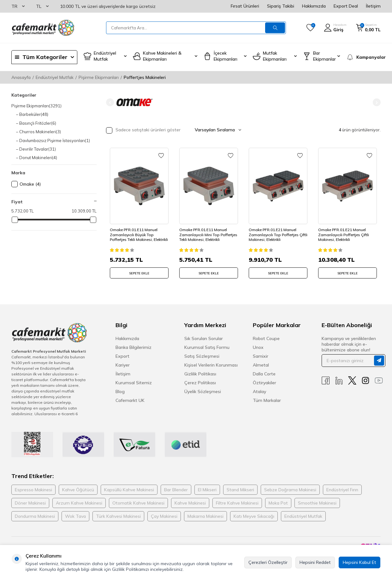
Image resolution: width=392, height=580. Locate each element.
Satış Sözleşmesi (202, 356)
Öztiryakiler (264, 382)
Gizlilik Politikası (200, 373)
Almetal (261, 364)
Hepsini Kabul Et (359, 562)
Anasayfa (21, 77)
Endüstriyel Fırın (342, 489)
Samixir (261, 356)
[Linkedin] (339, 380)
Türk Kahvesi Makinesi (118, 516)
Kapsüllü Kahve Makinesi (129, 489)
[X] (352, 380)
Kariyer (123, 364)
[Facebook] (326, 380)
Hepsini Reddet (315, 562)
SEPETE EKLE (139, 272)
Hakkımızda (314, 6)
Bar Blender (176, 489)
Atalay (259, 391)
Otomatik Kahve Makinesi (138, 502)
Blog (120, 391)
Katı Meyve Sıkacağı (254, 516)
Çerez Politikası (200, 382)
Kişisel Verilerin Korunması (211, 364)
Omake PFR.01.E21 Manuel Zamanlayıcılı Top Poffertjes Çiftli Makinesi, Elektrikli (275, 233)
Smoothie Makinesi (317, 502)
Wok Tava (75, 516)
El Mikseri (207, 489)
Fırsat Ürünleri (245, 6)
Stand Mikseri (240, 489)
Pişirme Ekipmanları (99, 77)
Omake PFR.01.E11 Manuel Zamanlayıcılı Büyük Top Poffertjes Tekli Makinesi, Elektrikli (135, 233)
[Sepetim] (368, 28)
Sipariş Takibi (281, 6)
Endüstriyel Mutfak (55, 77)
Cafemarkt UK (130, 400)
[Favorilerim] (310, 28)
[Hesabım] (335, 28)
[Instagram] (365, 380)
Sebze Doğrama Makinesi (290, 489)
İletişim (373, 6)
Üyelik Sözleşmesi (203, 391)
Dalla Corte (264, 373)
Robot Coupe (266, 338)
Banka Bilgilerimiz (134, 347)
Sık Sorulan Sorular (204, 338)
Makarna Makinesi (205, 516)
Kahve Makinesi (190, 502)
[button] (110, 102)
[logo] (43, 28)
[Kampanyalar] (363, 57)
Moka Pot (278, 502)
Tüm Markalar (267, 400)
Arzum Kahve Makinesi (79, 502)
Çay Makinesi (164, 516)
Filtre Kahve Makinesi (237, 502)
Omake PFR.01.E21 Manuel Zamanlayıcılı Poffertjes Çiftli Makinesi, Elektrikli (344, 233)
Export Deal (346, 6)
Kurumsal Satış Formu (207, 347)
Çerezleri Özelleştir (268, 562)
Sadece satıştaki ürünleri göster (143, 130)
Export (122, 356)
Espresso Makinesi (33, 489)
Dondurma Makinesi (35, 516)
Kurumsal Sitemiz (134, 382)
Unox (258, 347)
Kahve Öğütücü (78, 489)
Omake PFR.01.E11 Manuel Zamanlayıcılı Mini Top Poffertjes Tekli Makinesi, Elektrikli (204, 233)
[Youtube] (379, 380)
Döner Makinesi (30, 502)
